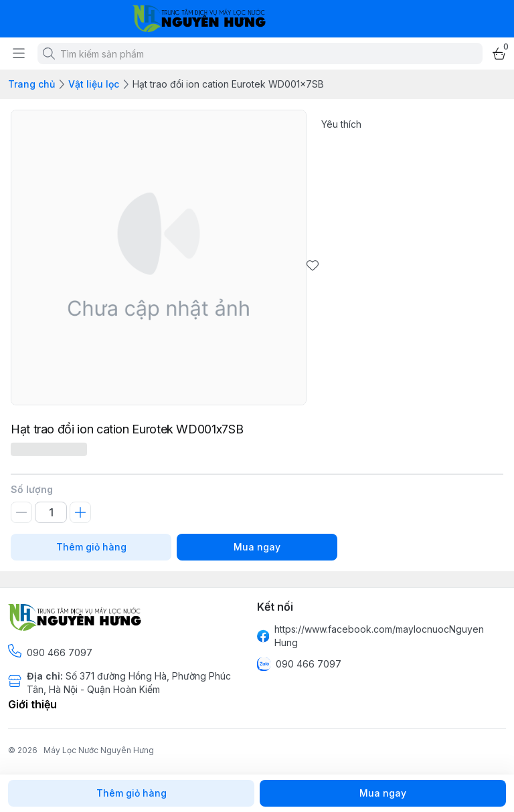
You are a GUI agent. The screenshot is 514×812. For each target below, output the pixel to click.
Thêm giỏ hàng (91, 547)
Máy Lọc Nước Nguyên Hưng (99, 750)
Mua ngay (257, 547)
